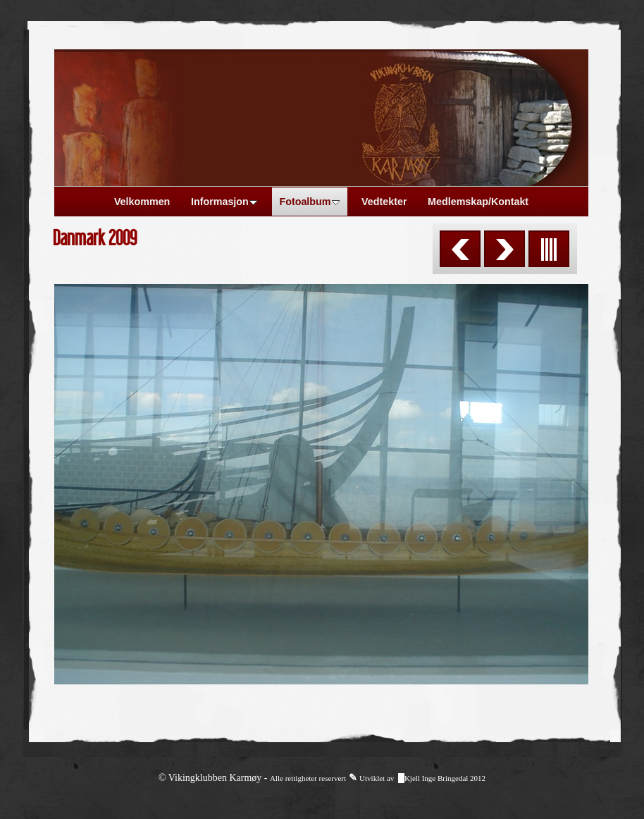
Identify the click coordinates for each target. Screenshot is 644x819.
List (549, 249)
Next (504, 249)
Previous (460, 249)
